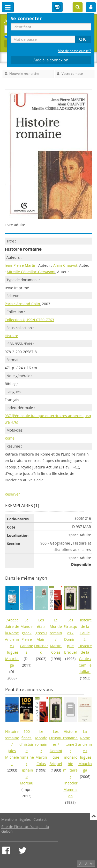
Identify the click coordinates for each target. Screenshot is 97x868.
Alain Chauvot (65, 265)
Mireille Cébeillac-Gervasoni (31, 272)
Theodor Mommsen (70, 789)
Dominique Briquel (70, 646)
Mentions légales (16, 819)
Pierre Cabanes (27, 646)
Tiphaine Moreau (27, 777)
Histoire (11, 336)
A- (81, 863)
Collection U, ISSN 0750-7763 (29, 320)
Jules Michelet (12, 757)
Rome (10, 438)
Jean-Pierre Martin (21, 265)
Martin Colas (56, 649)
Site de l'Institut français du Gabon (25, 829)
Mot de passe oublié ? (74, 51)
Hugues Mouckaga (12, 659)
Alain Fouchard (41, 646)
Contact (40, 819)
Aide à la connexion (51, 60)
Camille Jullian (85, 668)
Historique (57, 7)
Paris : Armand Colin (22, 304)
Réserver (12, 494)
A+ (92, 863)
